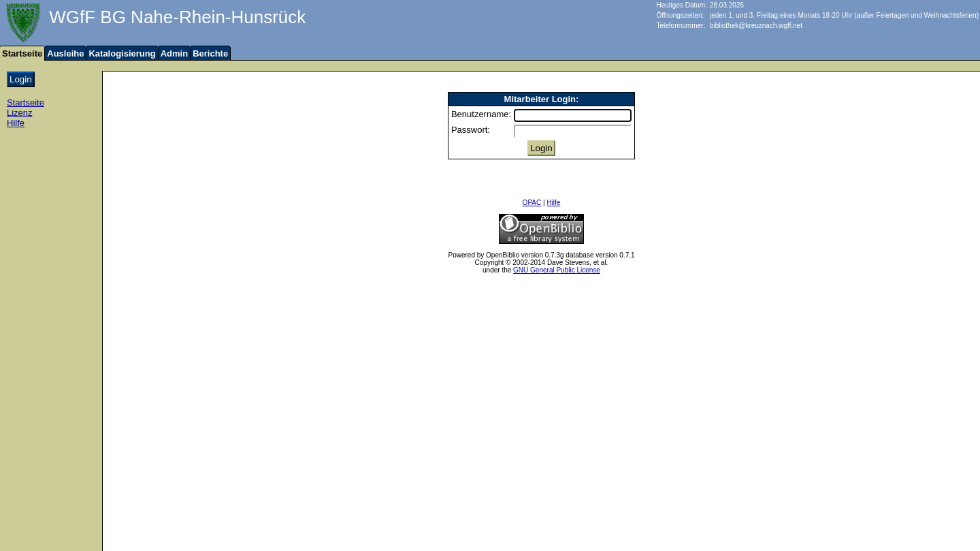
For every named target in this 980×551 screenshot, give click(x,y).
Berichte (210, 53)
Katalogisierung (122, 53)
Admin (174, 53)
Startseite (26, 103)
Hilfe (16, 123)
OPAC (532, 203)
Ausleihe (65, 53)
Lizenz (20, 113)
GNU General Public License (557, 270)
